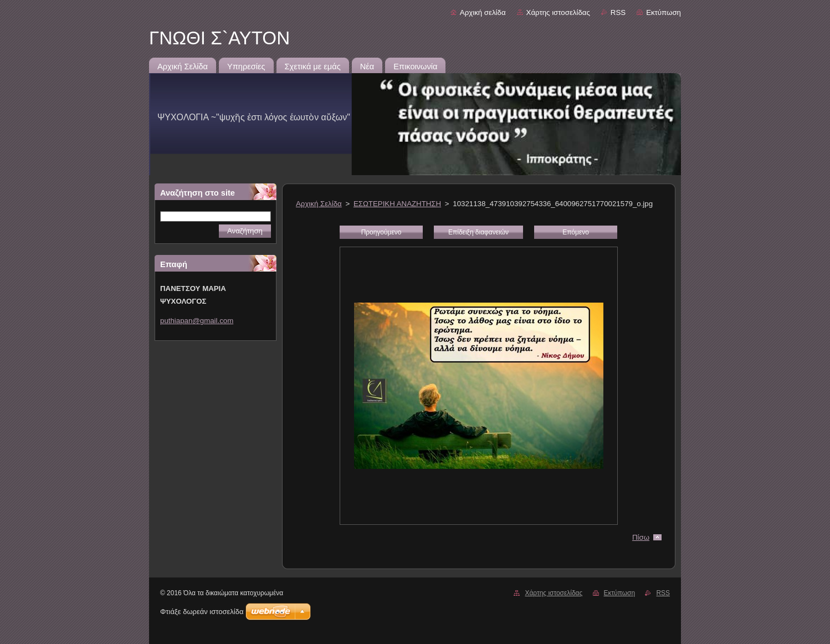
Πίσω (641, 537)
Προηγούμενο (381, 232)
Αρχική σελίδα (483, 12)
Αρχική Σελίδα (319, 204)
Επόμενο (576, 232)
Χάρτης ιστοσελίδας (558, 12)
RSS (618, 12)
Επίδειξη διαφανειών (478, 232)
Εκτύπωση (664, 12)
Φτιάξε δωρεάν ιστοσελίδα (202, 612)
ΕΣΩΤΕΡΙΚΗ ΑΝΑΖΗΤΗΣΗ (397, 204)
